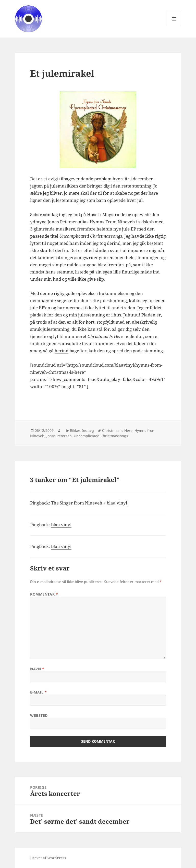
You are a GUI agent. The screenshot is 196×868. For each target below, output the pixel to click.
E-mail (38, 692)
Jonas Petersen (59, 436)
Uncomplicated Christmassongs (101, 436)
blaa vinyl (61, 525)
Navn (37, 669)
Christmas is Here (117, 430)
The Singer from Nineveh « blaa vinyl (89, 503)
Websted (39, 715)
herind (62, 351)
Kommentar (44, 594)
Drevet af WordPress (48, 858)
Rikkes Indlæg (82, 430)
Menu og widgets (174, 26)
